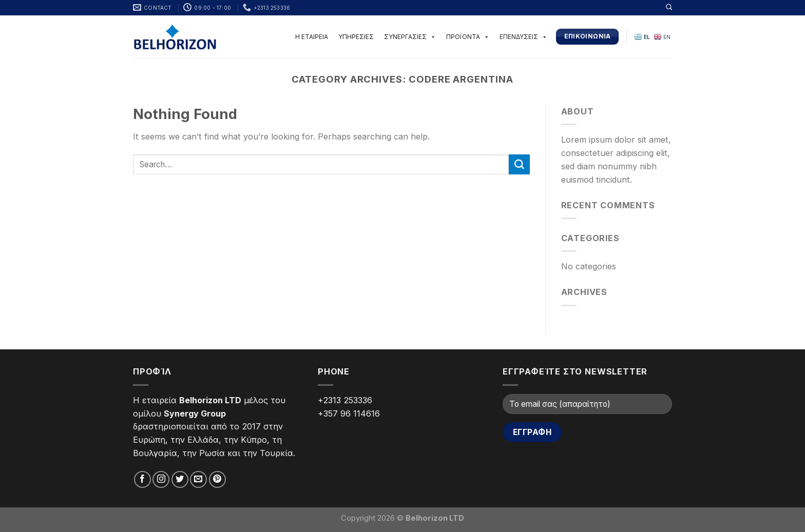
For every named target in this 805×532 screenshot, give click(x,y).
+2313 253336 (345, 400)
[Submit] (519, 165)
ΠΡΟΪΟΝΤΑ (468, 37)
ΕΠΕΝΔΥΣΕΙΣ (523, 37)
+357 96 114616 (349, 413)
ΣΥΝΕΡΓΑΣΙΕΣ (410, 37)
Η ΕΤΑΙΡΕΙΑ (312, 37)
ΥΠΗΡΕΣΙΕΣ (356, 37)
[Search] (669, 7)
